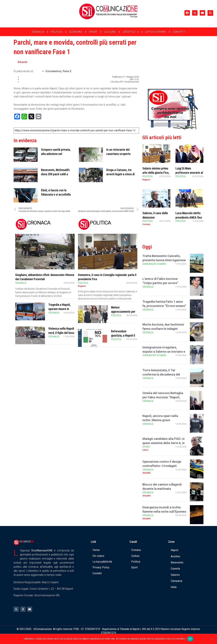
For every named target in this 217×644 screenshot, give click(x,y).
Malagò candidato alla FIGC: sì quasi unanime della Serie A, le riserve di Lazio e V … (164, 443)
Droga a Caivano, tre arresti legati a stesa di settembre (120, 174)
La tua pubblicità (102, 562)
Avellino (175, 556)
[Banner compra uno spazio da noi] (173, 128)
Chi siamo (98, 556)
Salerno (175, 575)
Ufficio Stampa (156, 32)
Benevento (177, 562)
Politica (57, 32)
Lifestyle (131, 32)
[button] (210, 13)
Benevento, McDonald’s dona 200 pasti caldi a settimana (55, 174)
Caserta (175, 569)
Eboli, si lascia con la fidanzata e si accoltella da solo (56, 194)
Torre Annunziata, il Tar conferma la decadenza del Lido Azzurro (161, 374)
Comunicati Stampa (154, 264)
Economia (76, 32)
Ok (190, 639)
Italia (174, 587)
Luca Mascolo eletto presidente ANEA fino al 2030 (189, 217)
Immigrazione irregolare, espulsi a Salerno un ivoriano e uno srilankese (164, 352)
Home (96, 550)
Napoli (175, 550)
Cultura (110, 32)
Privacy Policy (101, 567)
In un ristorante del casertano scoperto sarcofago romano (118, 154)
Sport (93, 32)
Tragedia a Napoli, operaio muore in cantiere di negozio (60, 309)
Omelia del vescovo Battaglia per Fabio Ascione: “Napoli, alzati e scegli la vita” (163, 397)
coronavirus (53, 71)
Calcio (145, 450)
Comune (146, 224)
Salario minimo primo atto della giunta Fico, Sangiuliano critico (156, 173)
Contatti (179, 32)
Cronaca (38, 32)
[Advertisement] (173, 61)
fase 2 (67, 71)
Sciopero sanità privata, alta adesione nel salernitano (56, 154)
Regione (82, 286)
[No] (212, 639)
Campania (176, 581)
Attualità (22, 62)
